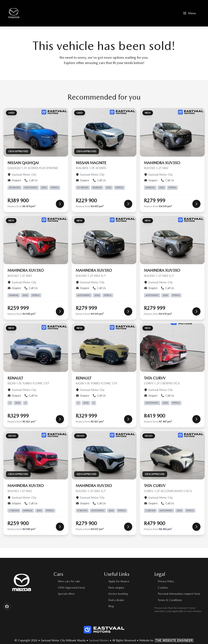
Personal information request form (179, 594)
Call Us (31, 180)
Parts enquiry (116, 588)
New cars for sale (69, 581)
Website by (166, 640)
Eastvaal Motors (99, 640)
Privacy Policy (166, 581)
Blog (111, 606)
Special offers (66, 594)
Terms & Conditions (170, 600)
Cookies (163, 588)
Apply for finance (119, 581)
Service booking (118, 594)
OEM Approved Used (71, 588)
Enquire (14, 180)
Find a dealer (116, 600)
